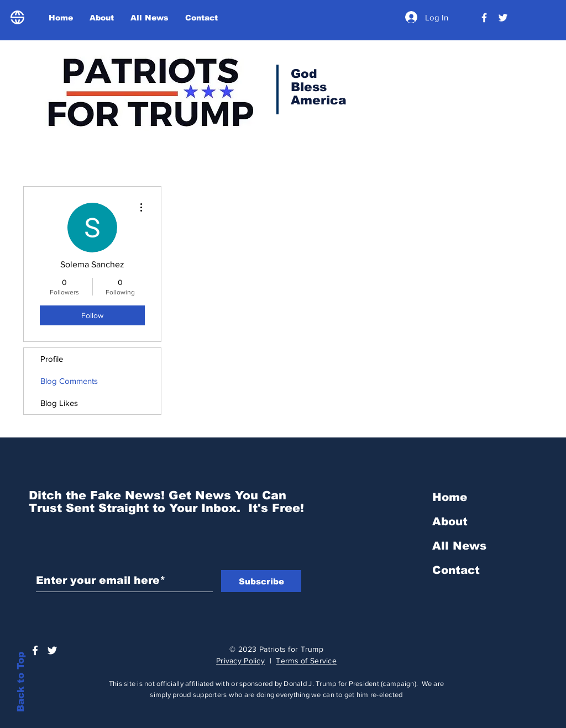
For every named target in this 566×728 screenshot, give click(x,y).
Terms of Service (306, 661)
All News (459, 546)
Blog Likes (59, 403)
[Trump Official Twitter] (503, 18)
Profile (52, 359)
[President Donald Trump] (484, 18)
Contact (456, 570)
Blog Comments (69, 381)
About (450, 521)
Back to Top (21, 682)
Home (450, 497)
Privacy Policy (240, 661)
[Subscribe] (261, 581)
